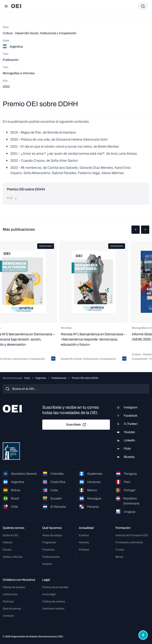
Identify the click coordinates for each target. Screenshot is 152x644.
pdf (12, 198)
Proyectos (48, 550)
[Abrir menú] (6, 6)
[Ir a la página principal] (16, 6)
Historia (8, 542)
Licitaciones (10, 594)
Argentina (41, 378)
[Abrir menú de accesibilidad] (143, 635)
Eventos (84, 535)
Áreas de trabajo (52, 535)
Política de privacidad (55, 587)
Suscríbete (76, 425)
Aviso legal (49, 594)
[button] (136, 230)
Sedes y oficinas (13, 557)
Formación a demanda (129, 542)
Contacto (8, 616)
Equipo (7, 550)
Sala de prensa (12, 609)
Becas (119, 557)
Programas (49, 542)
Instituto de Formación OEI (132, 535)
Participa (8, 601)
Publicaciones (59, 378)
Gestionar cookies (53, 609)
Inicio (27, 378)
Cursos (120, 550)
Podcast (84, 550)
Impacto (47, 564)
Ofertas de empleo (14, 587)
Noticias (84, 542)
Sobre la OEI (10, 535)
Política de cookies (54, 601)
